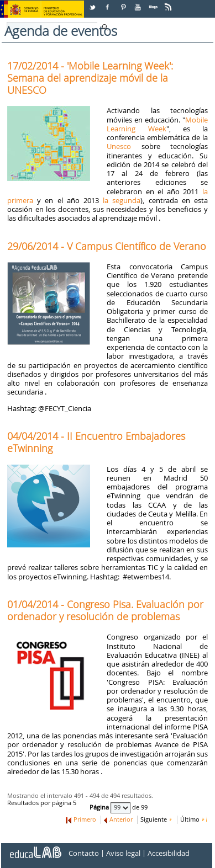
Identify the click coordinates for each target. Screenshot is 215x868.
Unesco (119, 146)
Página (100, 807)
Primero (85, 819)
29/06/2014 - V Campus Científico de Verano (107, 246)
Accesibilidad (169, 853)
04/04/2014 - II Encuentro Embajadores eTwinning (96, 442)
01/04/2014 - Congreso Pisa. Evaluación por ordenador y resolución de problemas (105, 610)
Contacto (84, 853)
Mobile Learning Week (157, 124)
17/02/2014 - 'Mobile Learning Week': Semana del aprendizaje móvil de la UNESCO (90, 78)
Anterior (121, 819)
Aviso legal (123, 853)
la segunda (122, 200)
